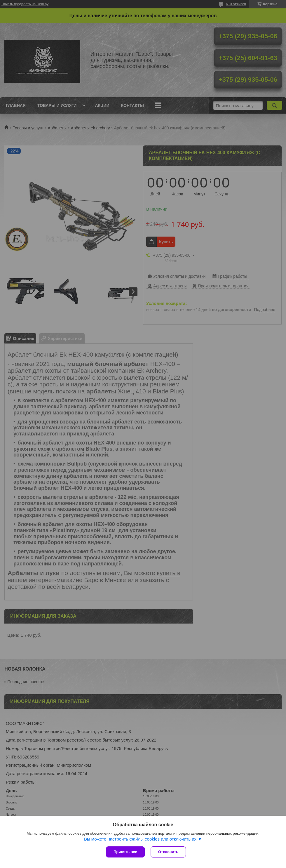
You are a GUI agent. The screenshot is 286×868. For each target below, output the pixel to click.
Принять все (125, 852)
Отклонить (168, 852)
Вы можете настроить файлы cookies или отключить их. (141, 839)
